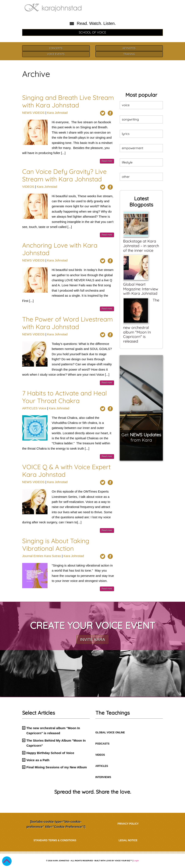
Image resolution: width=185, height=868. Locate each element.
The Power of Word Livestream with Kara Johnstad (67, 323)
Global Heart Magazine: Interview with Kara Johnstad (141, 289)
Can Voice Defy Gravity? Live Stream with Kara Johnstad (64, 175)
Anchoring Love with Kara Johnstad (60, 249)
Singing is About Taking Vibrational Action (56, 545)
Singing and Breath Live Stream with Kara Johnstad (68, 101)
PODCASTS (103, 744)
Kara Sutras (52, 556)
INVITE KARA (92, 640)
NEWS (27, 113)
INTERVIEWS (103, 777)
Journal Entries (33, 556)
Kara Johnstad (57, 113)
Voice (42, 408)
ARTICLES (30, 408)
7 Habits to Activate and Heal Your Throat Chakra (65, 397)
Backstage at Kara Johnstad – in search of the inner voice (141, 246)
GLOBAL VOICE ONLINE (110, 733)
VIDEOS (39, 113)
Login (136, 861)
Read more (107, 161)
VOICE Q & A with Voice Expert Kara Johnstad (66, 471)
